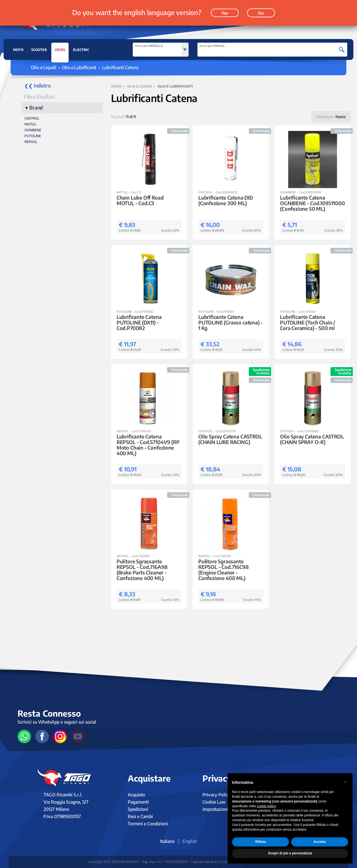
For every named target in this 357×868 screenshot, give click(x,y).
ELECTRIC (81, 50)
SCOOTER (39, 50)
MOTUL (31, 124)
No (261, 13)
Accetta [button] (319, 842)
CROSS (60, 51)
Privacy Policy (216, 795)
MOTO (18, 50)
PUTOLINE (33, 136)
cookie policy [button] (266, 806)
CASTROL (32, 118)
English (190, 841)
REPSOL (31, 142)
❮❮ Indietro (37, 85)
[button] (345, 782)
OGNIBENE (33, 130)
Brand (36, 107)
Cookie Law (214, 802)
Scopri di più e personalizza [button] (290, 853)
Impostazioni (215, 809)
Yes (225, 13)
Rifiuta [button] (260, 842)
